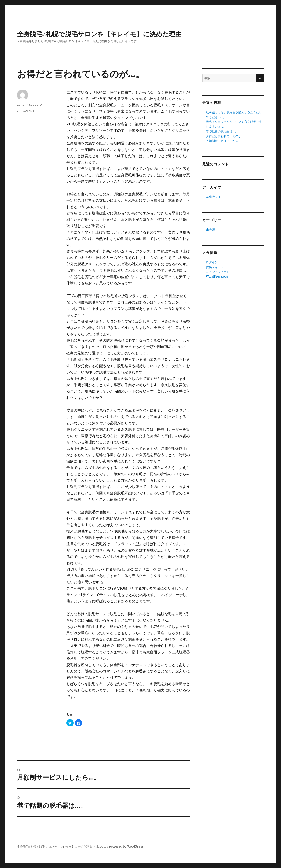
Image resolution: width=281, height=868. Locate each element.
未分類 (210, 230)
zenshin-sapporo (29, 104)
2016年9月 (213, 197)
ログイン (212, 262)
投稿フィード (215, 267)
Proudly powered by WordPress (120, 847)
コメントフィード (218, 272)
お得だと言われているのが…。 (226, 136)
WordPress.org (217, 277)
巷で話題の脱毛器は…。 (222, 131)
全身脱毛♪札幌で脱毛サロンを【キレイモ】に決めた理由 (99, 34)
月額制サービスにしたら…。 (225, 141)
